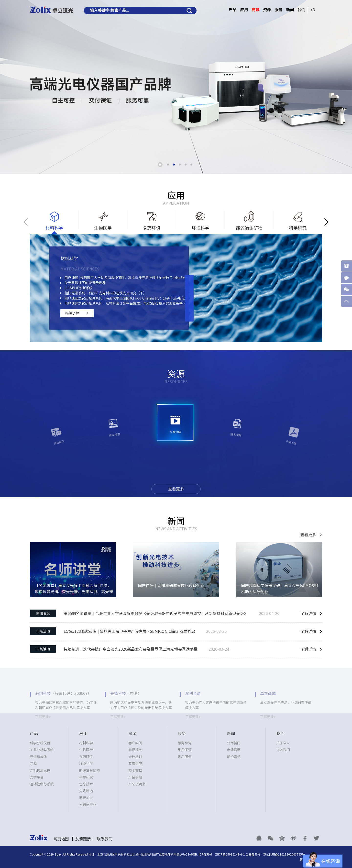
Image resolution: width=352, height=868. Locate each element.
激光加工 (86, 798)
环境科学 (86, 764)
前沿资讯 (43, 613)
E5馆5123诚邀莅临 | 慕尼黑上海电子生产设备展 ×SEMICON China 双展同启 (129, 631)
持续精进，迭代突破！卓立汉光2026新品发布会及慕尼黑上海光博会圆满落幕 (131, 649)
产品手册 (135, 777)
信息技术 (86, 784)
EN (313, 10)
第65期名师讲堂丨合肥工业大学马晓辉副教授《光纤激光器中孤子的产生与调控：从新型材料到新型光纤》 (156, 613)
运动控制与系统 (42, 784)
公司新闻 (234, 743)
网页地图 (61, 839)
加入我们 (283, 750)
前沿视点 (135, 750)
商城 (255, 10)
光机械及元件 (40, 770)
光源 (33, 764)
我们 (301, 10)
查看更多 (176, 489)
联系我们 (105, 839)
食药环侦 (86, 757)
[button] (168, 165)
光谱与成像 (38, 757)
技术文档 (135, 770)
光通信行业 (88, 805)
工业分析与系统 (42, 750)
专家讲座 (135, 764)
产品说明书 (137, 784)
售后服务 (185, 757)
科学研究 (86, 777)
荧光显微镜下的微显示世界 (85, 283)
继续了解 (72, 313)
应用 (244, 10)
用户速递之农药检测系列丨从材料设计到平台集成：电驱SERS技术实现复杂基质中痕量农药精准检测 (127, 303)
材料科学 (86, 743)
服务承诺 (185, 743)
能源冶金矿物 (89, 770)
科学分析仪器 (40, 743)
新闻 (290, 10)
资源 (267, 10)
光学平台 (37, 777)
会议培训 (135, 757)
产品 (232, 10)
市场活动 (43, 631)
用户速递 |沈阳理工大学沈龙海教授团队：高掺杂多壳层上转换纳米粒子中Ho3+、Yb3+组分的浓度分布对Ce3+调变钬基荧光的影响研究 (127, 278)
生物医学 (86, 750)
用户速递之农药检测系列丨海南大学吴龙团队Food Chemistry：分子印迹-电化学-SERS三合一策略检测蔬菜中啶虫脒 (127, 298)
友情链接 (83, 839)
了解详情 (308, 613)
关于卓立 (283, 743)
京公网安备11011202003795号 (284, 854)
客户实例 (135, 743)
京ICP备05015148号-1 (230, 854)
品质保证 (185, 750)
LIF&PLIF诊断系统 (79, 288)
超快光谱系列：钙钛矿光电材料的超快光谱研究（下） (106, 293)
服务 (278, 10)
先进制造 (86, 791)
